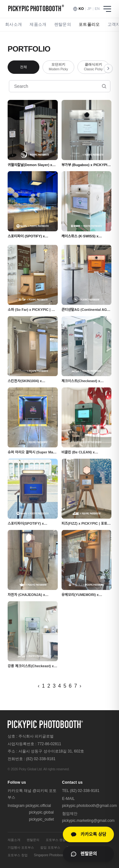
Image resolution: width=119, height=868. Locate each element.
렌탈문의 (63, 24)
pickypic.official (38, 806)
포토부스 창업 (18, 855)
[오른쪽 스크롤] (108, 68)
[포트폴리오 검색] (60, 86)
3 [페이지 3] (54, 686)
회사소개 (13, 24)
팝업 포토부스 (50, 847)
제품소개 (38, 24)
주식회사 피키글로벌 (36, 736)
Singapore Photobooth (50, 855)
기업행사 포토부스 (21, 847)
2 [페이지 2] (49, 686)
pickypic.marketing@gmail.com (89, 821)
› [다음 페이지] (80, 686)
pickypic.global (41, 812)
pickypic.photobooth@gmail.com (90, 806)
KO (81, 9)
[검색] (104, 86)
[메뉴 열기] (107, 9)
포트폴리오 (89, 24)
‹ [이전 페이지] (39, 686)
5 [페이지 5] (65, 686)
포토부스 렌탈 (56, 840)
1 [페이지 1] (43, 686)
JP (89, 9)
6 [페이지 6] (70, 686)
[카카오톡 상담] (88, 834)
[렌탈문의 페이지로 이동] (88, 854)
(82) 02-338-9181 (41, 759)
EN (97, 9)
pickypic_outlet (41, 819)
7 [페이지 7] (76, 686)
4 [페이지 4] (60, 686)
